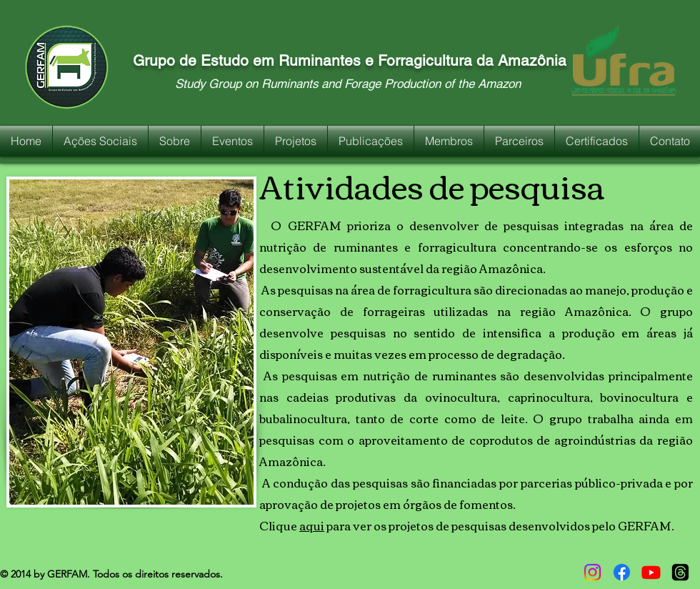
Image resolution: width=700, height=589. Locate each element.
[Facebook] (622, 572)
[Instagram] (592, 572)
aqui (312, 525)
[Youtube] (651, 572)
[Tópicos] (680, 572)
